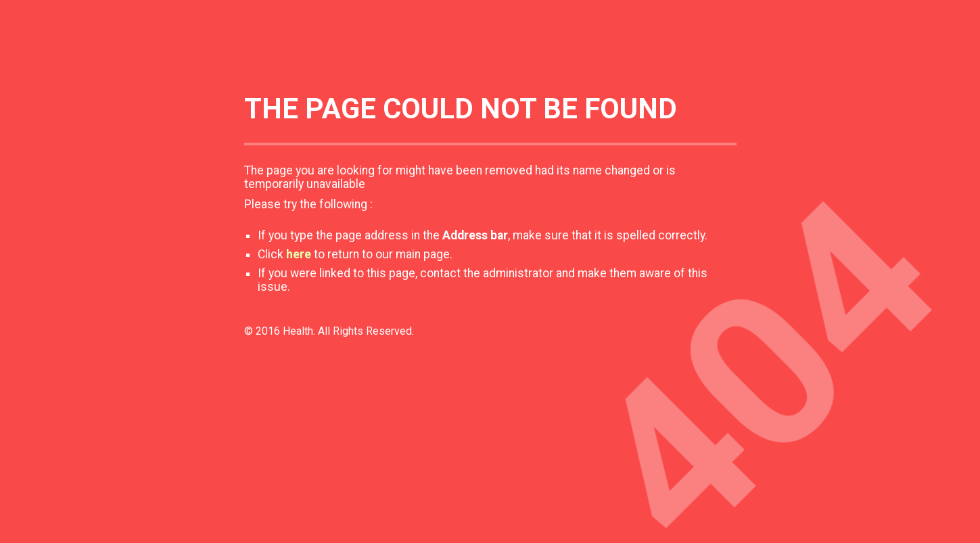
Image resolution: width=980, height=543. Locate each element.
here (299, 254)
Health (298, 331)
